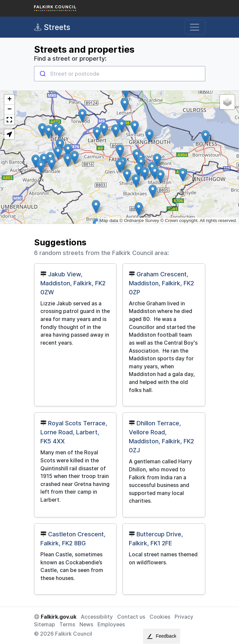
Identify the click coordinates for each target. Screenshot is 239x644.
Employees (111, 624)
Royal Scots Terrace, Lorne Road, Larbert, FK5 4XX (74, 432)
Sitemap (45, 624)
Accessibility (97, 617)
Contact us (131, 617)
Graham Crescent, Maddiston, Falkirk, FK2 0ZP (161, 283)
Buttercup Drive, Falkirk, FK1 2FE (156, 539)
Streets (52, 27)
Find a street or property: (70, 58)
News (86, 624)
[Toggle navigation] (195, 27)
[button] (205, 137)
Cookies (160, 617)
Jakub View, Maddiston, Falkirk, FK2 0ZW (73, 283)
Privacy (184, 617)
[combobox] (120, 74)
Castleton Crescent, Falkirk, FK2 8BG (73, 539)
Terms (67, 624)
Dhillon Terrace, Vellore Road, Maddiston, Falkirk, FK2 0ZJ (161, 437)
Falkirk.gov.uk (55, 617)
